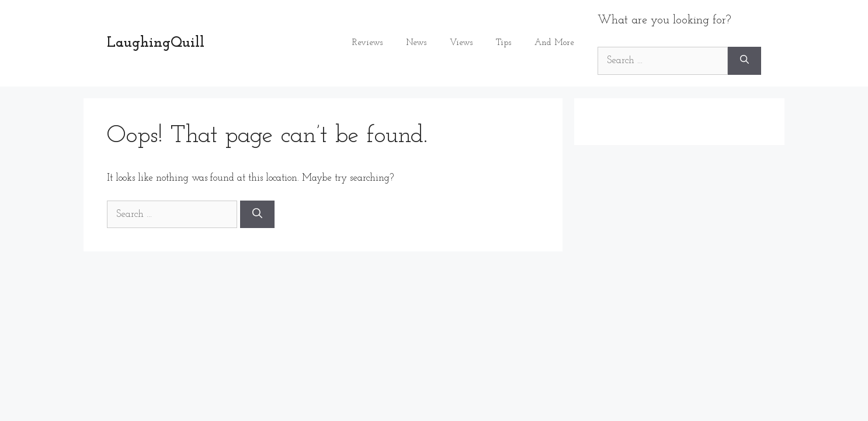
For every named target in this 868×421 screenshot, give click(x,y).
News (416, 43)
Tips (504, 43)
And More (554, 43)
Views (461, 43)
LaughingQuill (156, 43)
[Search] (744, 61)
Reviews (367, 43)
